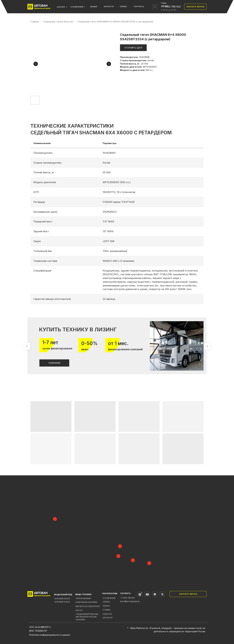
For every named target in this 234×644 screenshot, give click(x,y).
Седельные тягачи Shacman (58, 22)
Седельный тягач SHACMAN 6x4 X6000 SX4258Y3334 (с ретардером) (115, 22)
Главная (35, 22)
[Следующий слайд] (109, 64)
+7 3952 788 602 (171, 7)
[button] (195, 7)
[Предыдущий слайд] (36, 64)
